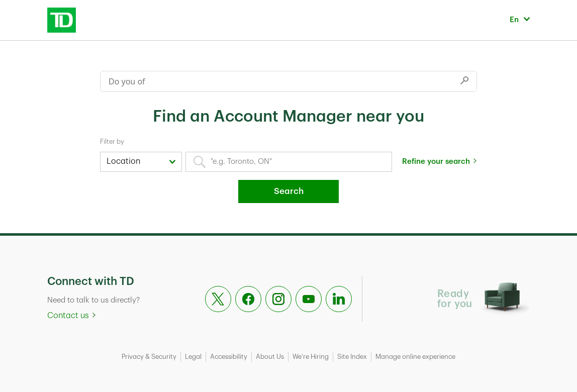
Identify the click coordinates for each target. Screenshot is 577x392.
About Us (270, 357)
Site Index (352, 357)
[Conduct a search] (276, 81)
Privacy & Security (149, 357)
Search (289, 191)
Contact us (68, 316)
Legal (193, 357)
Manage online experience (415, 357)
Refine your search (436, 162)
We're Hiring (311, 357)
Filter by (112, 141)
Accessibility (229, 357)
